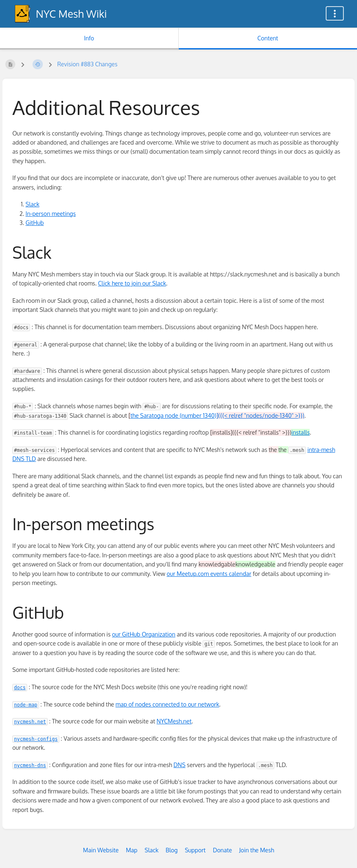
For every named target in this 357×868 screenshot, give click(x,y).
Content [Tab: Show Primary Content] (268, 38)
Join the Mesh (257, 850)
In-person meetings (51, 214)
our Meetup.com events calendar (209, 574)
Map (132, 850)
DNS (179, 765)
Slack (33, 204)
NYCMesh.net (174, 721)
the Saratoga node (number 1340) (217, 415)
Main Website (101, 850)
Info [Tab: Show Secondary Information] (89, 38)
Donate (222, 850)
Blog (171, 850)
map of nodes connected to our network (168, 704)
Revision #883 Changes (87, 64)
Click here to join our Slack (132, 283)
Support (195, 850)
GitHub (35, 223)
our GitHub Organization (144, 634)
